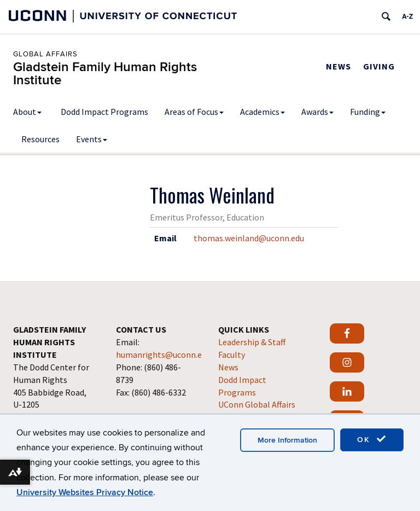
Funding (368, 112)
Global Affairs (45, 54)
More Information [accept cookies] (287, 440)
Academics (262, 112)
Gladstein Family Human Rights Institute (105, 74)
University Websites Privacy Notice (85, 492)
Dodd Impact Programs (104, 112)
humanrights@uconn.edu (163, 355)
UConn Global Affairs (257, 404)
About (27, 112)
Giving (379, 66)
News (339, 66)
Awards (317, 112)
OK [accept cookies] (372, 439)
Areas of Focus (194, 112)
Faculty (232, 355)
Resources (40, 139)
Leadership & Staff (252, 342)
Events (92, 139)
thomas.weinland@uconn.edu (249, 238)
